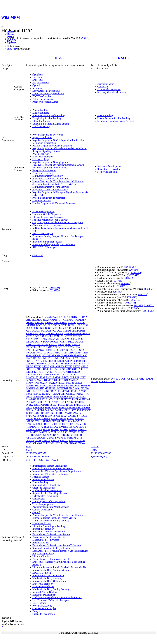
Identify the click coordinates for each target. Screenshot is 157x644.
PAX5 (29, 397)
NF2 (63, 391)
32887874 (143, 294)
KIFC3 (134, 379)
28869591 (130, 278)
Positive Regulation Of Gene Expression (52, 146)
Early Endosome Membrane (46, 91)
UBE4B (82, 435)
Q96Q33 (106, 457)
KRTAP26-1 (45, 375)
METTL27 (75, 386)
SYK (70, 421)
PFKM (56, 397)
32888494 (126, 283)
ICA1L (123, 58)
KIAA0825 (62, 364)
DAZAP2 (64, 339)
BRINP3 (40, 328)
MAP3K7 (74, 380)
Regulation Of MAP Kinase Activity (50, 190)
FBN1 (49, 350)
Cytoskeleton (39, 499)
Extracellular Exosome (44, 99)
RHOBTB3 (38, 408)
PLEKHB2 (66, 399)
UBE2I (74, 435)
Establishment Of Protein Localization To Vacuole (57, 545)
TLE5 (46, 427)
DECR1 (82, 339)
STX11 (38, 421)
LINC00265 (32, 377)
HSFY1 (74, 358)
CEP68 (67, 333)
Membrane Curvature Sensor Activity (116, 121)
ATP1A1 (72, 322)
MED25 (78, 383)
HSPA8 (82, 358)
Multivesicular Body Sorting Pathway (51, 589)
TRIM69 (40, 432)
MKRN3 (40, 388)
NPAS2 (82, 391)
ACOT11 (65, 317)
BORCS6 (31, 328)
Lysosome (37, 77)
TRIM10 (55, 429)
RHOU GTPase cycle (43, 233)
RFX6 (29, 408)
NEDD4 (42, 391)
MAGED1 (42, 380)
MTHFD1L (63, 388)
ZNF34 (65, 443)
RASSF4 (71, 405)
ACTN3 (74, 317)
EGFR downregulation (43, 211)
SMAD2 (59, 413)
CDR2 (75, 331)
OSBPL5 (71, 394)
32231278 (55, 290)
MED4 (38, 386)
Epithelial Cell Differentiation (47, 490)
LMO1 (49, 377)
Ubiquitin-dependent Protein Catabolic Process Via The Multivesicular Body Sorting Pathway (59, 569)
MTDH (95, 381)
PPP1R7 (69, 402)
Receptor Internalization (44, 170)
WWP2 (40, 443)
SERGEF (86, 410)
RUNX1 (30, 410)
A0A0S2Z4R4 (33, 457)
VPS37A (46, 440)
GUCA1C (82, 355)
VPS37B (55, 440)
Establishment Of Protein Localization (51, 534)
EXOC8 (58, 347)
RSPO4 (80, 408)
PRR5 (37, 405)
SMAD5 (77, 413)
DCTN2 (73, 339)
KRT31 (36, 369)
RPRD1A (63, 408)
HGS (58, 58)
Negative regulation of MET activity (50, 220)
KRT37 (77, 369)
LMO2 (150, 379)
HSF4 (67, 358)
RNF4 (55, 408)
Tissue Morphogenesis (43, 504)
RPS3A (72, 408)
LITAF (42, 377)
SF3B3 (41, 413)
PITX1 (72, 397)
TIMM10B (80, 424)
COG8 (36, 336)
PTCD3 (62, 405)
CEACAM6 (32, 333)
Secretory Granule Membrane (112, 92)
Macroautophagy (41, 159)
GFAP (78, 353)
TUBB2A (31, 435)
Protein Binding (40, 110)
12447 (94, 450)
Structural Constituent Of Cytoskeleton (51, 548)
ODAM (56, 394)
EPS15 (68, 344)
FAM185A (31, 350)
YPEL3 (48, 443)
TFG (72, 424)
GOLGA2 (47, 355)
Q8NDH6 (96, 457)
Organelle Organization (44, 488)
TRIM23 (73, 429)
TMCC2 (54, 427)
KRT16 (38, 366)
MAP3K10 (63, 380)
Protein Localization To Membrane (49, 198)
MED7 (45, 386)
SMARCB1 (32, 416)
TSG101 (73, 432)
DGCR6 (38, 342)
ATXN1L (31, 325)
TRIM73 (49, 432)
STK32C (79, 418)
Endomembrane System (109, 89)
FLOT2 (80, 350)
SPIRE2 (38, 418)
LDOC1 (75, 375)
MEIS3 (53, 386)
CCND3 (67, 331)
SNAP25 (43, 416)
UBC (68, 435)
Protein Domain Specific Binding (49, 115)
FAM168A (75, 347)
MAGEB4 (31, 380)
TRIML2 (58, 432)
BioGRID (12, 49)
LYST (83, 377)
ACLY (57, 317)
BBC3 (39, 325)
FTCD (64, 353)
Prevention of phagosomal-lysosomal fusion (54, 244)
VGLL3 (30, 440)
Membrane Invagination (44, 143)
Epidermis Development (44, 595)
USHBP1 (72, 438)
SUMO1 (56, 421)
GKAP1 (37, 355)
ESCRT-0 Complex (42, 96)
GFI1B (84, 353)
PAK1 (86, 394)
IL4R (59, 361)
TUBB (81, 432)
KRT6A (46, 372)
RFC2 (87, 405)
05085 (29, 450)
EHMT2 (53, 344)
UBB (62, 435)
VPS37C (64, 440)
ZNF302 (56, 443)
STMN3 (30, 421)
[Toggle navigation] (2, 27)
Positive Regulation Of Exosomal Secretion (54, 203)
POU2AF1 (38, 402)
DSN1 (64, 342)
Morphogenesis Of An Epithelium (49, 501)
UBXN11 (62, 438)
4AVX (55, 460)
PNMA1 (86, 399)
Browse (11, 34)
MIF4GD (85, 386)
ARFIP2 (30, 322)
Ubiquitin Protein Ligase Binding (49, 526)
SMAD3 (68, 413)
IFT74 (45, 361)
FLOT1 (72, 350)
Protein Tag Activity (42, 606)
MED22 (70, 383)
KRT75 (54, 372)
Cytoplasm (38, 74)
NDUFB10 (32, 391)
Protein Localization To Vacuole (48, 575)
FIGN (65, 350)
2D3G (29, 460)
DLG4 (46, 342)
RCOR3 (103, 381)
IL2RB (52, 361)
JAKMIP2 (31, 364)
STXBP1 (47, 421)
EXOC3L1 (32, 347)
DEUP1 (30, 342)
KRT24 (61, 366)
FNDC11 (31, 353)
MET (66, 386)
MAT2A (53, 383)
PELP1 (49, 397)
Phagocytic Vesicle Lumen (45, 102)
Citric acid (38, 255)
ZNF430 (73, 443)
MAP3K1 (52, 380)
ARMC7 (49, 322)
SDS (79, 410)
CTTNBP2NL (33, 339)
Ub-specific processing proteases (48, 217)
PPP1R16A (59, 402)
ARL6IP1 (40, 322)
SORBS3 (72, 416)
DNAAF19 (55, 342)
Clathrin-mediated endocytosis (47, 225)
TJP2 (41, 427)
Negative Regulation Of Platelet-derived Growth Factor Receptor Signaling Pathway (59, 150)
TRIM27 (82, 429)
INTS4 (79, 361)
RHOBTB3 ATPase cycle (45, 247)
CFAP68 (76, 333)
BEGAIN (56, 325)
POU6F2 (49, 402)
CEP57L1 (51, 333)
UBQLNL (52, 438)
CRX (51, 336)
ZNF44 (81, 443)
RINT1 (48, 408)
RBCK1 (79, 405)
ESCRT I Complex (42, 573)
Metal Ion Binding (41, 126)
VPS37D (73, 440)
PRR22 (30, 405)
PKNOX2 (81, 397)
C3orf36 (74, 328)
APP (84, 320)
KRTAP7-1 (57, 375)
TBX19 (40, 424)
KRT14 (85, 364)
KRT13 (78, 364)
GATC (71, 353)
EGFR (45, 344)
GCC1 (122, 379)
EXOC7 (50, 347)
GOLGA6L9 (58, 355)
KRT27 (84, 366)
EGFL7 (38, 344)
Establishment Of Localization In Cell (51, 559)
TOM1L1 (63, 427)
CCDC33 (58, 331)
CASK (82, 328)
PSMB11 (45, 405)
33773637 (119, 281)
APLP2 (77, 320)
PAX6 (36, 397)
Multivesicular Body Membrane (48, 94)
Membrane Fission (42, 201)
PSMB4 (54, 405)
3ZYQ (48, 460)
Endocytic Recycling (43, 173)
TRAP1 (46, 429)
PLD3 (57, 399)
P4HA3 (79, 394)
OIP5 (63, 394)
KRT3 (29, 369)
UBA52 (47, 435)
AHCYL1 (31, 320)
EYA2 (66, 347)
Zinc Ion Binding (41, 113)
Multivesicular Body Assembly (48, 176)
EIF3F (61, 344)
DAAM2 (55, 339)
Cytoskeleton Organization (45, 496)
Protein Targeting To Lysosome (48, 135)
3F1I (35, 460)
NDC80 (85, 388)
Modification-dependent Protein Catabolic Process (57, 597)
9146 (29, 447)
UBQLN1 (31, 438)
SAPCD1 (40, 410)
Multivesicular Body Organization (49, 581)
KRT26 (76, 366)
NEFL (58, 391)
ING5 (73, 361)
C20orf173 (64, 328)
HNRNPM (59, 358)
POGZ (30, 402)
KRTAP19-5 (32, 375)
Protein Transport (41, 154)
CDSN (82, 331)
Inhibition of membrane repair (47, 242)
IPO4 (86, 361)
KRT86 (77, 372)
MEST (60, 386)
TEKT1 (58, 424)
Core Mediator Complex (44, 608)
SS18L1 (55, 418)
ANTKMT (63, 320)
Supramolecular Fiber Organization (50, 493)
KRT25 (69, 366)
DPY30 (115, 379)
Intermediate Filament (43, 479)
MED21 (62, 383)
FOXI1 (50, 353)
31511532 (122, 286)
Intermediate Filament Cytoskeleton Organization (57, 471)
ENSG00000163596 (101, 453)
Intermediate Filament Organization (50, 466)
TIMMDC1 (32, 427)
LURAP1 (74, 377)
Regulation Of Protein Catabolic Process (52, 179)
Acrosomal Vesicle (106, 84)
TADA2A (78, 421)
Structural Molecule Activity (46, 485)
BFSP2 (64, 325)
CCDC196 (48, 331)
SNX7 (64, 416)
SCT (74, 410)
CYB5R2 (45, 339)
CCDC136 (37, 331)
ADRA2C (84, 317)
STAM (63, 418)
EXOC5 (41, 347)
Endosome (38, 80)
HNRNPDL (47, 358)
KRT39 (30, 372)
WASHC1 (31, 443)
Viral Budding (39, 603)
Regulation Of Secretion (109, 169)
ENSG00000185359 (36, 453)
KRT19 (53, 366)
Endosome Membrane (43, 586)
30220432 (130, 303)
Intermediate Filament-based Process (50, 474)
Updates (12, 42)
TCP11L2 (49, 424)
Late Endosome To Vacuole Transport (51, 600)
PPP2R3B (79, 402)
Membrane (38, 88)
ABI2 (51, 317)
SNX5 (57, 416)
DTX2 (71, 342)
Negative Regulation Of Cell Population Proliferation (58, 140)
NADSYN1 (75, 388)
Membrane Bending (107, 172)
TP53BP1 (73, 427)
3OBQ (41, 460)
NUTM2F (47, 394)
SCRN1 (67, 410)
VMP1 (38, 440)
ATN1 (64, 322)
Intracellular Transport (43, 529)
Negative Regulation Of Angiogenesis (51, 162)
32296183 (84, 38)
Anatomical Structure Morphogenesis (51, 507)
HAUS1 (37, 358)
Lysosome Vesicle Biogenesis (47, 214)
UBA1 (39, 435)
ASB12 (57, 322)
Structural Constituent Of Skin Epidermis (53, 468)
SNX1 (51, 416)
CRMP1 (44, 336)
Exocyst (36, 611)
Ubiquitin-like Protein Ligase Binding (51, 124)
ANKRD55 (52, 320)
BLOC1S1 (83, 325)
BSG (47, 328)
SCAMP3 (58, 410)
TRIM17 (64, 429)
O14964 (45, 457)
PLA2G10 (31, 399)
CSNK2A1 (59, 336)
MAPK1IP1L (33, 383)
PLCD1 (50, 399)
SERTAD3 (31, 413)
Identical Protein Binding (45, 592)
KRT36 (69, 369)
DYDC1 (79, 342)
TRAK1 (38, 429)
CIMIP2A (85, 333)
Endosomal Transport (43, 157)
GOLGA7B (71, 355)
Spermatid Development (109, 166)
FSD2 (57, 353)
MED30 (30, 386)
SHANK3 (49, 413)
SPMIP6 (46, 418)
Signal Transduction (42, 137)
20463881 (54, 288)
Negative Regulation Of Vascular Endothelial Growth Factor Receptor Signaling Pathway (58, 166)
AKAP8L (41, 320)
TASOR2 (31, 424)
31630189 (139, 305)
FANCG (41, 350)
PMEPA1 (77, 399)
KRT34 (54, 369)
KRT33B (45, 369)
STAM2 (71, 418)
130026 (95, 447)
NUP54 (30, 394)
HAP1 (29, 358)
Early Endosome (40, 83)
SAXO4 (49, 410)
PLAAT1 (41, 399)
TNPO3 (111, 381)
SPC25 (30, 418)
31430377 (149, 289)
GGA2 (30, 355)
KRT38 (85, 369)
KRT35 (61, 369)
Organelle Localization (44, 614)
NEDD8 (50, 391)
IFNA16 (38, 361)
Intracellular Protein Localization (49, 532)
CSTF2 (69, 336)
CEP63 (60, 333)
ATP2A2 (81, 322)
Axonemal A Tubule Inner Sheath (49, 537)
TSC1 (66, 432)
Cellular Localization (43, 510)
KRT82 (69, 372)
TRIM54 (31, 432)
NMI (76, 391)
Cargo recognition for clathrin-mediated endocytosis (58, 222)
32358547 (133, 308)
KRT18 (45, 366)
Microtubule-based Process (46, 540)
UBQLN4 (41, 438)
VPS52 (82, 440)
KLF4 (71, 364)
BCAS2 (47, 325)
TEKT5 (65, 424)
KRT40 (38, 372)
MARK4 (44, 383)
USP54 (80, 438)
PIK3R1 (64, 397)
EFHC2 (30, 344)
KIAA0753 (50, 364)
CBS (29, 331)
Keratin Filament (41, 477)
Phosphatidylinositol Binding (47, 118)
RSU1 (87, 408)
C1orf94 (55, 328)
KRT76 (61, 372)
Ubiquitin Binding (41, 121)
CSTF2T (77, 336)
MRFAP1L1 (51, 388)
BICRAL (73, 325)
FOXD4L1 (41, 353)
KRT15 (30, 366)
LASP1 (67, 375)
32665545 (130, 267)
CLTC (29, 336)
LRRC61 (65, 377)
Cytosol (36, 85)
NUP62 (38, 394)
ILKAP (66, 361)
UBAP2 (55, 435)
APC (71, 320)
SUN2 (64, 421)
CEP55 (42, 333)
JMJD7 (40, 364)
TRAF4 (30, 429)
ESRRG (76, 344)
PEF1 (42, 397)
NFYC (70, 391)
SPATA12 (82, 416)
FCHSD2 (57, 350)
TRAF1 (82, 427)
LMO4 (57, 377)
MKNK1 (31, 388)
